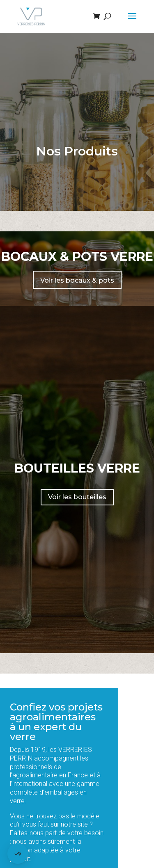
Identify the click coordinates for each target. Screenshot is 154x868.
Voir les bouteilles (77, 497)
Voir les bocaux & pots (77, 280)
